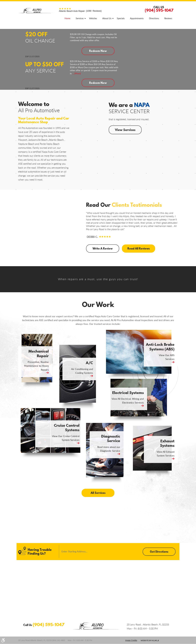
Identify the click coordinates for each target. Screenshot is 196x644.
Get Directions (159, 552)
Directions (154, 18)
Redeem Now (98, 51)
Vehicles (93, 18)
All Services (98, 493)
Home (67, 18)
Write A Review (102, 248)
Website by (150, 640)
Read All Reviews (138, 248)
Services (80, 18)
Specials (121, 18)
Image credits (131, 640)
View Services (125, 130)
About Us (107, 18)
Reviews (168, 18)
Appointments (137, 18)
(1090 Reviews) (80, 11)
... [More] (76, 73)
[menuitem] (67, 18)
